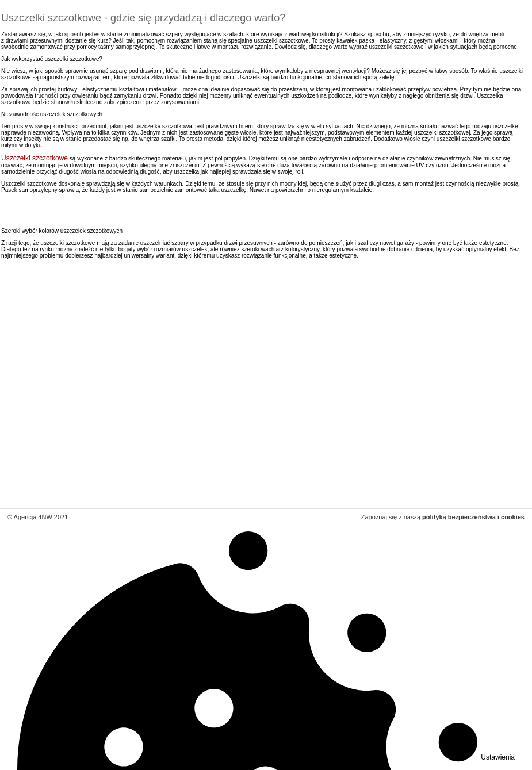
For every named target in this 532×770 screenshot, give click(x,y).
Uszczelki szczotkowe (35, 158)
